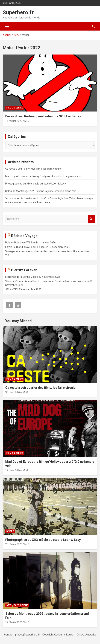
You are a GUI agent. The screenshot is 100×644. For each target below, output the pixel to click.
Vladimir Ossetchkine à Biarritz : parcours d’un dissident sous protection (47, 281)
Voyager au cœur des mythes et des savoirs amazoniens (39, 251)
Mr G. (27, 121)
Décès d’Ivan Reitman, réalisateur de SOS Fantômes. (44, 116)
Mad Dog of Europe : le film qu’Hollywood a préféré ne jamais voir (43, 176)
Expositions (21, 605)
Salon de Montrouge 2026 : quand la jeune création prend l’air (41, 191)
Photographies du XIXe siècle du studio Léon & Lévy (36, 184)
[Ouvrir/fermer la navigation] (7, 26)
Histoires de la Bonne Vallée (22, 277)
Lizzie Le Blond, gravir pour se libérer (27, 247)
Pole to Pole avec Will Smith (21, 243)
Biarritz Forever (24, 270)
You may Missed (18, 321)
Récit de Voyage (24, 236)
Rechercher (91, 219)
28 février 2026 (14, 544)
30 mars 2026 (13, 392)
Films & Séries (15, 108)
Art (9, 605)
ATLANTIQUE (13, 289)
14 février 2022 (14, 121)
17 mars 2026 (13, 470)
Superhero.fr (18, 12)
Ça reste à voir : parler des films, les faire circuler (33, 169)
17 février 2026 (14, 622)
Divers (10, 531)
